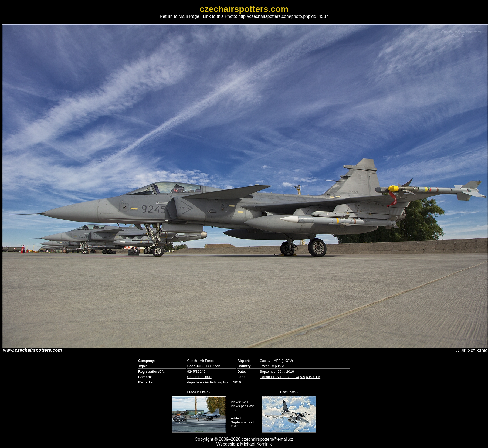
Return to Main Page (180, 16)
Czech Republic (272, 366)
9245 (191, 371)
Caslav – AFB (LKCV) (276, 361)
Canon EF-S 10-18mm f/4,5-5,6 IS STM (290, 377)
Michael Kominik (256, 444)
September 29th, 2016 (277, 371)
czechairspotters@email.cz (267, 439)
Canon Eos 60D (199, 377)
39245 (201, 371)
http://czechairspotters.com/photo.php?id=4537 (283, 16)
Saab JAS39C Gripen (204, 366)
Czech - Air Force (200, 361)
